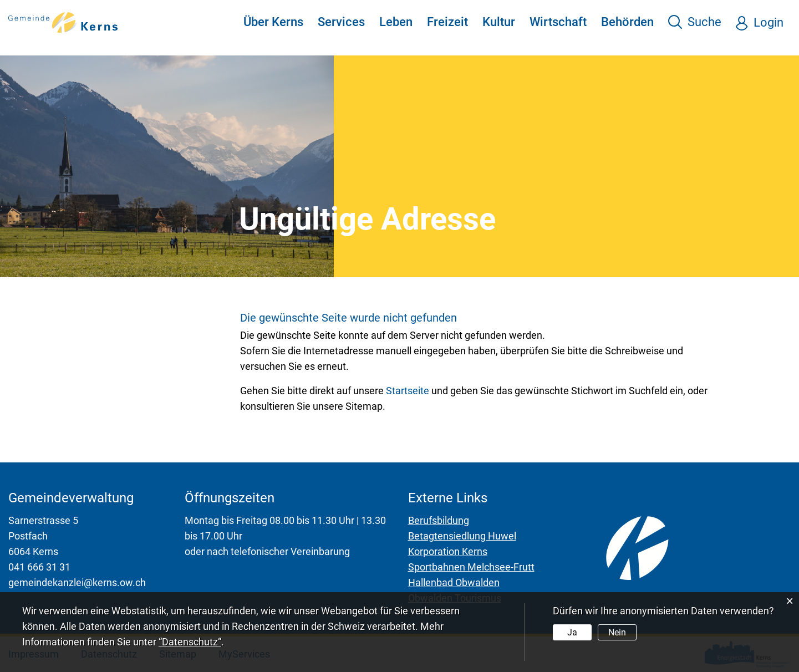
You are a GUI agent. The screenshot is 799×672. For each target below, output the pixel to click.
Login (769, 22)
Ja (572, 632)
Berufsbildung (439, 520)
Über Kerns (273, 22)
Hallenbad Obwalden (454, 582)
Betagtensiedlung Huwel (462, 536)
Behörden (627, 22)
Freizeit (447, 22)
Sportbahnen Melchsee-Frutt (471, 567)
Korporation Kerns (448, 551)
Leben (396, 22)
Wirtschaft (558, 22)
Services (341, 22)
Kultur (499, 22)
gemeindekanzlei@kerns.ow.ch (77, 582)
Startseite (408, 391)
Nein (617, 632)
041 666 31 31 (39, 567)
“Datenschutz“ (190, 642)
